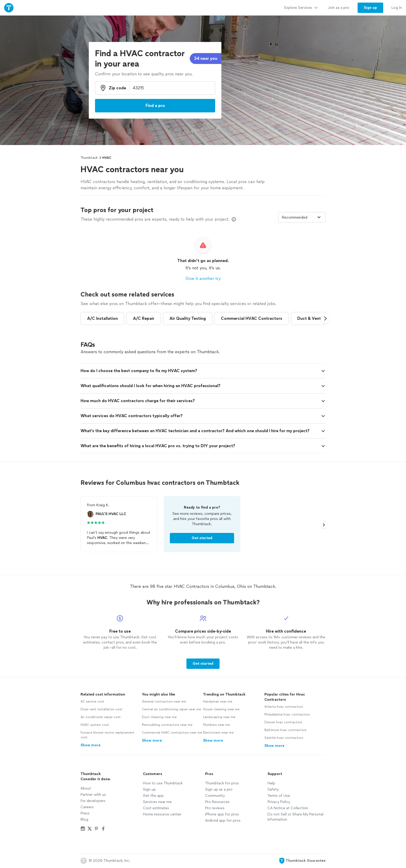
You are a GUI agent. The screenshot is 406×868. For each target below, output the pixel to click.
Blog (84, 819)
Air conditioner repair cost (101, 717)
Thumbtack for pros (222, 783)
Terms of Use (279, 796)
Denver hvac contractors (283, 722)
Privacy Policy (279, 802)
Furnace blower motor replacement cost (107, 735)
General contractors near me (164, 701)
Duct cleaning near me (159, 717)
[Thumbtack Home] (9, 8)
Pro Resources (217, 802)
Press (85, 813)
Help (271, 783)
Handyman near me (218, 701)
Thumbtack (89, 158)
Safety (273, 789)
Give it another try (203, 279)
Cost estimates (156, 808)
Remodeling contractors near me (167, 725)
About (86, 788)
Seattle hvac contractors (284, 738)
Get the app (153, 796)
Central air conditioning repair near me (171, 709)
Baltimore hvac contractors (285, 730)
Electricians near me (218, 733)
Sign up (149, 789)
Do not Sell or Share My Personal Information (295, 817)
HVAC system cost (95, 725)
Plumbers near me (216, 725)
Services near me (157, 802)
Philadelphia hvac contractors (287, 714)
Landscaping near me (219, 717)
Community (215, 796)
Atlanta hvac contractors (284, 707)
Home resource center (162, 814)
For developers (93, 801)
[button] (325, 319)
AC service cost (92, 701)
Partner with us (93, 795)
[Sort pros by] (302, 217)
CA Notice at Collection (288, 808)
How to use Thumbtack (163, 783)
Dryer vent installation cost (102, 709)
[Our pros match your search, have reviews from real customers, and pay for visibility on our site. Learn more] (234, 219)
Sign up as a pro (219, 789)
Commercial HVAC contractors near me (172, 733)
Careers (87, 807)
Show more (90, 745)
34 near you (206, 58)
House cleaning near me (221, 709)
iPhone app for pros (222, 814)
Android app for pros (223, 820)
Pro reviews (215, 808)
